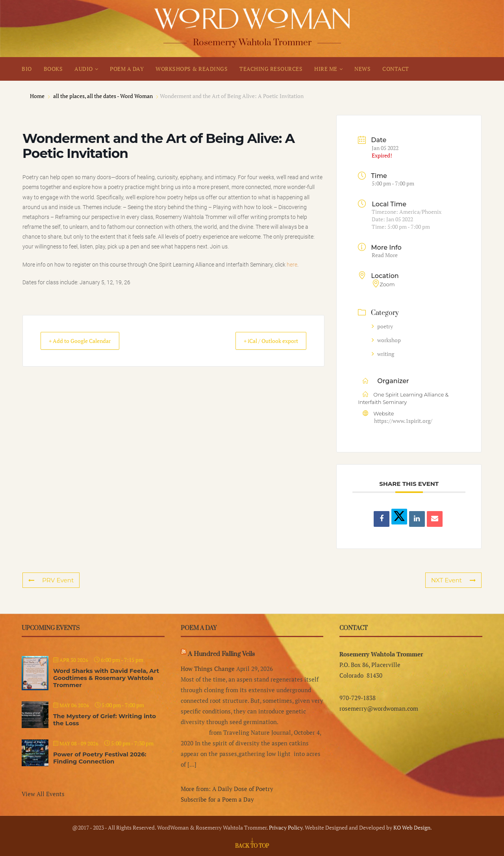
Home (38, 96)
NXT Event (454, 580)
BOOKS (53, 69)
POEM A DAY (127, 69)
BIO (27, 69)
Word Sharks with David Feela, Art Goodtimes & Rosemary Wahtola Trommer (106, 678)
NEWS (362, 69)
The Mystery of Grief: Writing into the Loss (105, 720)
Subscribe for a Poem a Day (217, 799)
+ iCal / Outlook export (264, 341)
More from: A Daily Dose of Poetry (227, 789)
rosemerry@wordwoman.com (379, 708)
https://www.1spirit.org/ (403, 421)
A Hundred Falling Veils (221, 654)
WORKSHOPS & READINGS (192, 69)
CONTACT (396, 69)
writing (383, 354)
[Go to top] (252, 845)
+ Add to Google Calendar (86, 341)
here (292, 265)
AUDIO (84, 69)
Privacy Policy (286, 827)
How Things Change (208, 669)
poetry (382, 326)
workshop (386, 340)
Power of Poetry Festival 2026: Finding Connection (100, 758)
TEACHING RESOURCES (271, 69)
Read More (385, 255)
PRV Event (51, 580)
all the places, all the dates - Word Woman (103, 96)
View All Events (43, 794)
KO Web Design (412, 827)
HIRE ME (326, 69)
